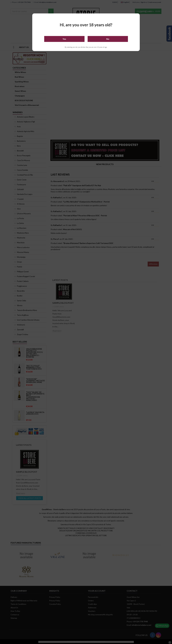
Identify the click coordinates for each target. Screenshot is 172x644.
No (108, 39)
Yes (64, 39)
